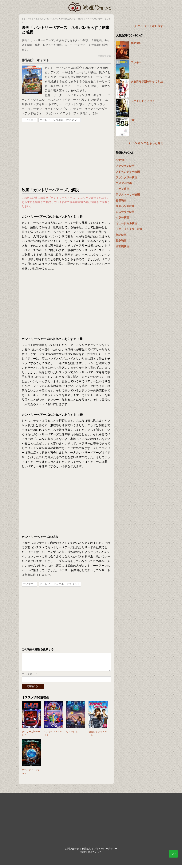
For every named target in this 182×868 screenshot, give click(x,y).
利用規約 (86, 851)
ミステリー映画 (125, 212)
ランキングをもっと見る (148, 143)
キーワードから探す (150, 26)
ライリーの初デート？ (31, 736)
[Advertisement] (66, 155)
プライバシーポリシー (105, 851)
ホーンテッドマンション (31, 774)
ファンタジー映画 (126, 177)
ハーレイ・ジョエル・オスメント (60, 120)
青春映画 (121, 200)
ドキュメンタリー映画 (129, 229)
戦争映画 (121, 240)
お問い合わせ (72, 851)
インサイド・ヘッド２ (53, 736)
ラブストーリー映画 (128, 194)
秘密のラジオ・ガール (98, 736)
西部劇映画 (122, 246)
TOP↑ (173, 854)
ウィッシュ (72, 734)
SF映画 (120, 160)
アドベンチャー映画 (128, 172)
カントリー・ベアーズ (59, 68)
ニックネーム (30, 677)
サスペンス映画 (125, 206)
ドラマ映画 (122, 189)
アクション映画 (125, 166)
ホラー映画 (122, 217)
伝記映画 (121, 235)
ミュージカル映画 (126, 223)
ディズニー (30, 120)
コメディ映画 (124, 183)
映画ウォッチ (91, 7)
